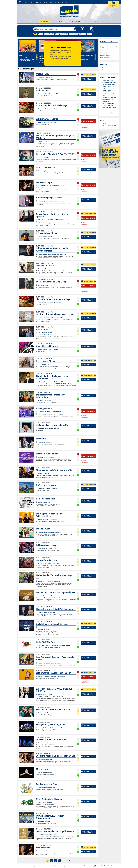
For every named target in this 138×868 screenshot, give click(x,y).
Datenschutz (99, 866)
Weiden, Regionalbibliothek (46, 596)
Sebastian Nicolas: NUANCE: (45, 694)
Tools (52, 2)
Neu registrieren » (105, 58)
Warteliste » (84, 126)
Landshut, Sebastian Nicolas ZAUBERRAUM (50, 697)
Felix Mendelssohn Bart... (109, 94)
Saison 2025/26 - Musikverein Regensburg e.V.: (50, 220)
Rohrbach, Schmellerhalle (45, 759)
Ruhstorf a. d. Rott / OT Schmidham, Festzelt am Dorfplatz (54, 646)
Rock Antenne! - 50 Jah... (109, 107)
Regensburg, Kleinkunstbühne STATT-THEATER (51, 201)
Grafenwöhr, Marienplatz (45, 364)
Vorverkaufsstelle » (108, 70)
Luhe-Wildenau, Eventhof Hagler (47, 835)
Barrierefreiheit (108, 866)
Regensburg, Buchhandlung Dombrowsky (50, 109)
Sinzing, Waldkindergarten (45, 803)
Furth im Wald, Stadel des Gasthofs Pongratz (50, 414)
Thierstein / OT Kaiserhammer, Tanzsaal (49, 564)
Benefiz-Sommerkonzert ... (110, 98)
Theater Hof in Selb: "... (109, 105)
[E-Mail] (109, 47)
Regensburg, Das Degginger (46, 269)
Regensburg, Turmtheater (45, 77)
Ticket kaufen (87, 79)
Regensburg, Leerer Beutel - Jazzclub (48, 94)
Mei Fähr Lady (106, 124)
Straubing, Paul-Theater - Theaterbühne (49, 581)
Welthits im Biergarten (109, 84)
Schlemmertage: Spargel (109, 126)
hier (70, 58)
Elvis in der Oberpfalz (85, 55)
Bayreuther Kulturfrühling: (44, 332)
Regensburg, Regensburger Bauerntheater (50, 532)
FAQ (37, 2)
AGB (41, 2)
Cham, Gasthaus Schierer (45, 188)
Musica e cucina (107, 90)
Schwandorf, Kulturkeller (45, 743)
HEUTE (60, 22)
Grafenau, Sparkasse (44, 157)
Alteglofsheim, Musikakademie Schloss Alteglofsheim (53, 254)
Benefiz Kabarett (107, 92)
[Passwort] (109, 50)
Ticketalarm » (84, 127)
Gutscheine (94, 22)
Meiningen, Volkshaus (44, 822)
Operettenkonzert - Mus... (110, 83)
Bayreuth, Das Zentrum (45, 335)
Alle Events (44, 22)
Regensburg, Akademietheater (46, 788)
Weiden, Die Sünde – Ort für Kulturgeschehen (51, 318)
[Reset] (75, 29)
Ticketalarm (76, 22)
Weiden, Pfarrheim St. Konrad (46, 457)
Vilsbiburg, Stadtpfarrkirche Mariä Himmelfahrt (51, 382)
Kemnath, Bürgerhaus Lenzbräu (47, 612)
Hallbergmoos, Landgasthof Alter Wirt (49, 429)
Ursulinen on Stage (108, 81)
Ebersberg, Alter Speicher (45, 285)
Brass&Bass (106, 101)
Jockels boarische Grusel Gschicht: (46, 627)
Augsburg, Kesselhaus (44, 629)
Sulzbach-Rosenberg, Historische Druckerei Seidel (52, 676)
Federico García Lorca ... (109, 109)
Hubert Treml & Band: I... (109, 103)
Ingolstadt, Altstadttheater (45, 773)
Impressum (64, 2)
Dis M (21, 55)
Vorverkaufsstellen (28, 2)
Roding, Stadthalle (43, 713)
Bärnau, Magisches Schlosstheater (48, 519)
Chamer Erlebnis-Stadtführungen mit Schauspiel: (50, 185)
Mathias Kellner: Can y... (109, 96)
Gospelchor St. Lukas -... (109, 100)
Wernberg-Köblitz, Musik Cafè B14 (48, 122)
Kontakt (57, 2)
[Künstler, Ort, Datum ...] (55, 29)
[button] (103, 53)
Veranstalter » (106, 68)
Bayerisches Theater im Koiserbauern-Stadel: (49, 412)
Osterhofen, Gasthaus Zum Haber (47, 489)
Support (46, 2)
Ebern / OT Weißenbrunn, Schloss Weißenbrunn (51, 851)
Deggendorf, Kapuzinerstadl (46, 237)
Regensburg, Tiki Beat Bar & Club (47, 549)
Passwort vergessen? (106, 55)
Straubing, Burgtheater (44, 502)
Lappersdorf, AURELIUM (45, 222)
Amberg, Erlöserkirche (44, 141)
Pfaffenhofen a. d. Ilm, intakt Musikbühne (50, 663)
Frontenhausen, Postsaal (45, 400)
